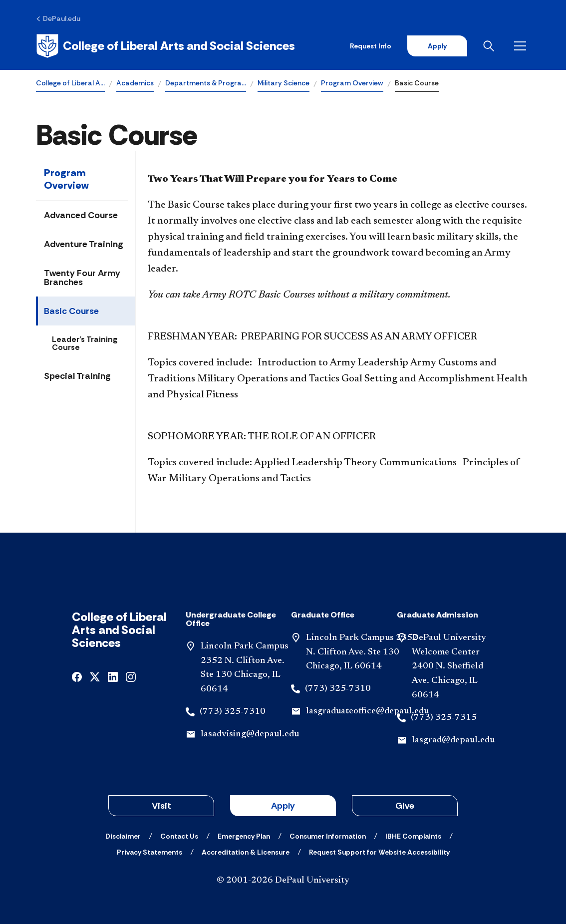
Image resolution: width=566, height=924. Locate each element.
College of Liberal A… (70, 83)
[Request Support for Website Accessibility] (379, 852)
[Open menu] (522, 46)
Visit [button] (161, 806)
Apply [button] (283, 806)
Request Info (371, 46)
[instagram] (131, 676)
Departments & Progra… (206, 83)
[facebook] (77, 676)
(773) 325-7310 (233, 712)
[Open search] (491, 46)
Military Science (283, 83)
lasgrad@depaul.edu (453, 740)
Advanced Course (81, 215)
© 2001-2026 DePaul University (283, 881)
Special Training (77, 376)
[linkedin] (113, 676)
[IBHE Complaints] (413, 836)
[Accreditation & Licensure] (246, 852)
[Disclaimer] (123, 836)
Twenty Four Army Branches (82, 278)
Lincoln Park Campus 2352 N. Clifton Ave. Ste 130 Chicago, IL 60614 (362, 652)
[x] (95, 676)
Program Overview (352, 83)
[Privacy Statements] (149, 852)
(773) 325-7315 (444, 718)
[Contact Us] (179, 836)
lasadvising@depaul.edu (250, 734)
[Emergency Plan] (244, 836)
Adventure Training (84, 244)
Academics (135, 83)
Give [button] (405, 806)
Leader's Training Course (85, 343)
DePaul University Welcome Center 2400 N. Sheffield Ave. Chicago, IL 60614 (449, 667)
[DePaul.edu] (58, 18)
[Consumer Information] (328, 836)
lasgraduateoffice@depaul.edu (367, 711)
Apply (437, 46)
